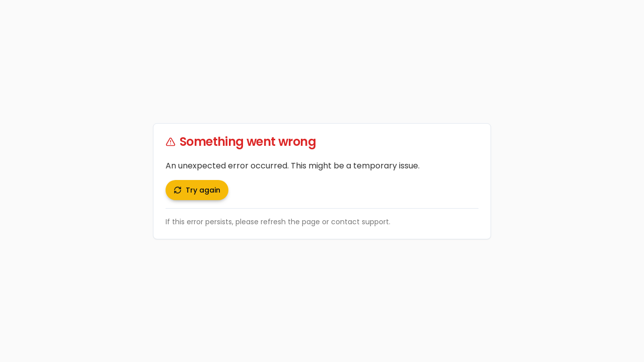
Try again (197, 190)
